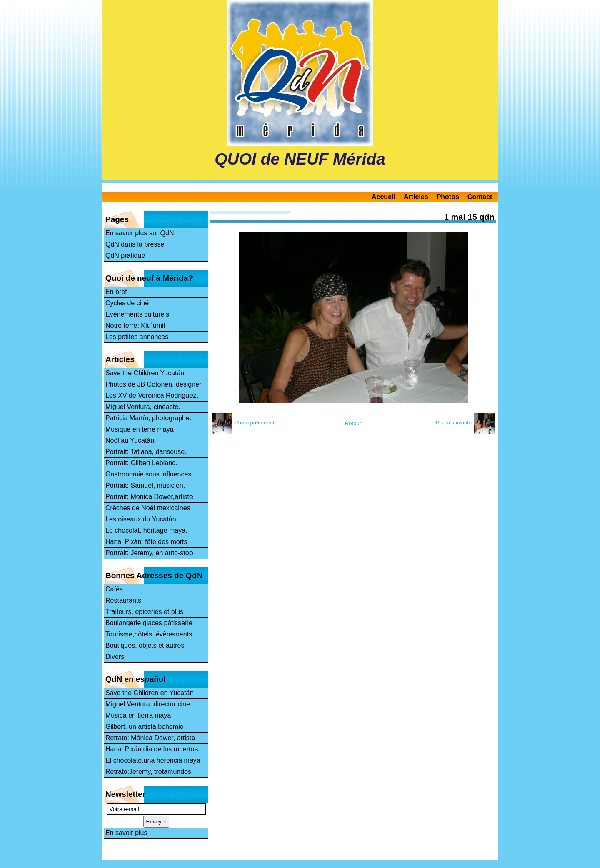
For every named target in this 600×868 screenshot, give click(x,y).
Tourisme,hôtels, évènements (149, 634)
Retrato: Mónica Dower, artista (150, 738)
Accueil (384, 197)
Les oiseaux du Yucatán (141, 519)
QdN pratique (125, 256)
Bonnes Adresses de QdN (154, 575)
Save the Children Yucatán (145, 373)
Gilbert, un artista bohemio (145, 727)
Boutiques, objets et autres (145, 645)
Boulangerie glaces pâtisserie (149, 623)
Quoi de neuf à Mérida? (149, 278)
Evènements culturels (137, 314)
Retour (353, 423)
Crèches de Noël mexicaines (148, 508)
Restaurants (123, 600)
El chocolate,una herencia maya (153, 760)
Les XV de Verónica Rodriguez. (152, 395)
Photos (448, 197)
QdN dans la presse (135, 244)
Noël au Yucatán (130, 440)
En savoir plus (126, 833)
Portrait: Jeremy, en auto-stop (149, 553)
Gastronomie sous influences (148, 474)
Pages (117, 219)
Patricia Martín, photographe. (148, 418)
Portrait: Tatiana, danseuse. (146, 452)
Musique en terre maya (140, 429)
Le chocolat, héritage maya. (146, 530)
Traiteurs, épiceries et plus (144, 612)
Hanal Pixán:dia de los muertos (151, 749)
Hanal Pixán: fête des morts (146, 542)
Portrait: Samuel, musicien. (145, 485)
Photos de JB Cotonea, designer (153, 384)
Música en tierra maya (138, 715)
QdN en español (136, 679)
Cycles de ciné (127, 303)
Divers (115, 657)
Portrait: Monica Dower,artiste (149, 497)
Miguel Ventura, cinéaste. (143, 407)
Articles (416, 197)
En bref (116, 292)
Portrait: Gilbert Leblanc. (141, 463)
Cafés (114, 589)
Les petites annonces (137, 337)
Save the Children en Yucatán (149, 693)
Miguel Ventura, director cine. (149, 704)
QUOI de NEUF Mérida (300, 159)
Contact (480, 197)
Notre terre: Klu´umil (135, 325)
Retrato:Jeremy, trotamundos (148, 772)
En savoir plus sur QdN (140, 233)
